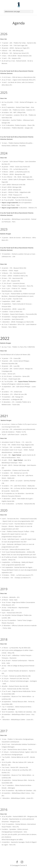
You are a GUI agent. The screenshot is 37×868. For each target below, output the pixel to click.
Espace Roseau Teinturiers (27, 381)
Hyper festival (17, 455)
